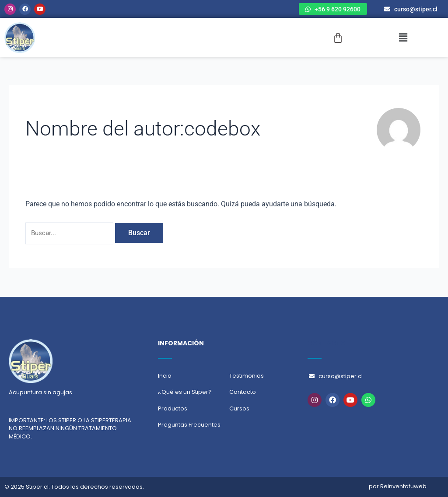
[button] (403, 38)
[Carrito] (338, 38)
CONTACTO (327, 343)
